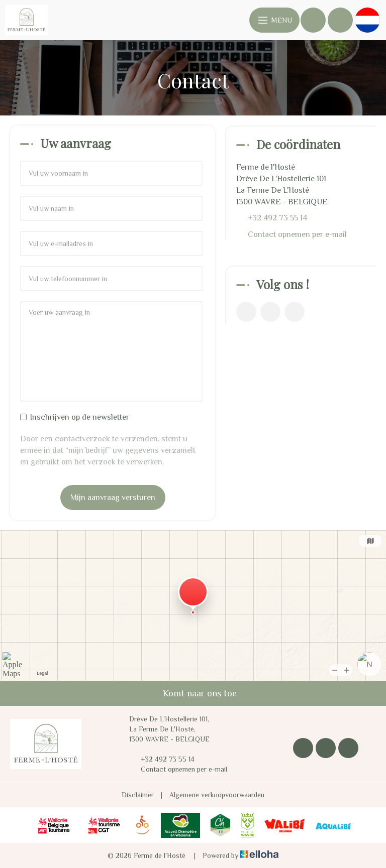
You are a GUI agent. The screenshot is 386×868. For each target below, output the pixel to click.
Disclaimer (138, 795)
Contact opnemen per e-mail (297, 234)
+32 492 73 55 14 (162, 759)
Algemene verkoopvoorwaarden (217, 795)
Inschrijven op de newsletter (75, 417)
